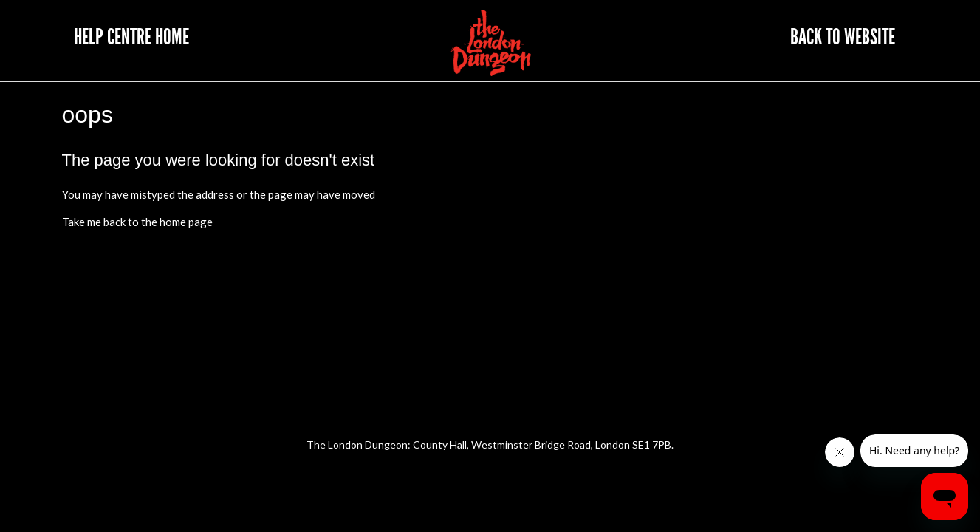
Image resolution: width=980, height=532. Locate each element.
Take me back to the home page (137, 222)
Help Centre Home (131, 37)
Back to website (843, 37)
